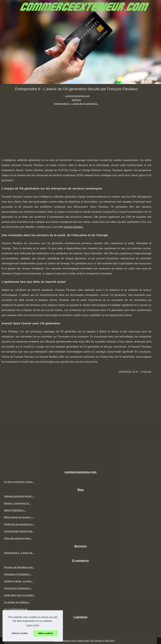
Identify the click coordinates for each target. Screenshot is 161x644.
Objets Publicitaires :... (15, 510)
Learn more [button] (33, 625)
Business (76, 100)
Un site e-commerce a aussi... (19, 482)
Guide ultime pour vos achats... (19, 595)
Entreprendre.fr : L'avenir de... (19, 553)
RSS (92, 641)
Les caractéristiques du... (17, 609)
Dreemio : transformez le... (17, 503)
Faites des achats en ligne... (18, 538)
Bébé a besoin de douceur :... (19, 517)
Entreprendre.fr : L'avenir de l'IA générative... (76, 104)
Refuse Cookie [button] (20, 633)
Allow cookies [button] (46, 633)
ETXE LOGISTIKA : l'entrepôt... (20, 631)
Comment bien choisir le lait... (19, 531)
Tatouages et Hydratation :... (18, 574)
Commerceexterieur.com (65, 641)
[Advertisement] (76, 129)
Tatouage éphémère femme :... (19, 496)
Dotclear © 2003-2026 (104, 641)
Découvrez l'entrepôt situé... (18, 624)
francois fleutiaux (74, 227)
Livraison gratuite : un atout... (19, 581)
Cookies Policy (83, 641)
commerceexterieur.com (78, 96)
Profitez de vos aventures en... (19, 524)
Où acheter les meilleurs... (17, 602)
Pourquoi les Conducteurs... (18, 588)
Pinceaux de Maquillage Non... (19, 567)
